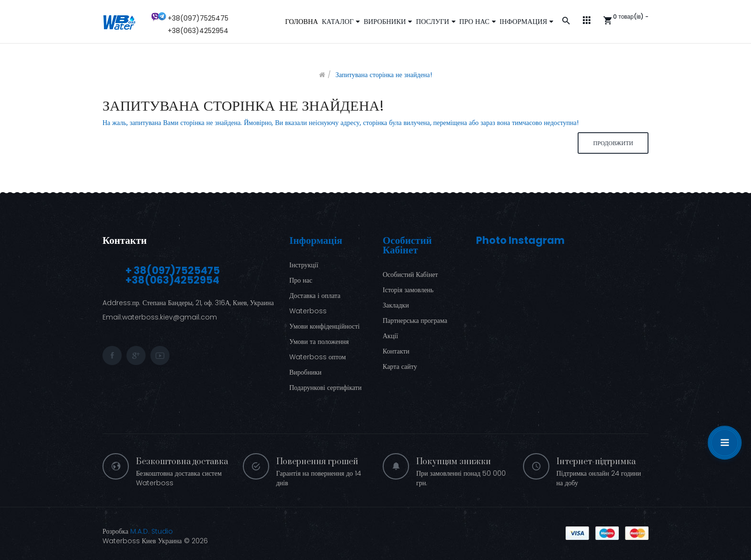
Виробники (305, 372)
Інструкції (304, 265)
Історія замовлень (408, 290)
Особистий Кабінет (410, 274)
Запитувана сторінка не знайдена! (383, 75)
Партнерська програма (415, 320)
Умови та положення (319, 342)
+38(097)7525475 (198, 18)
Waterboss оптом (318, 357)
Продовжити (613, 143)
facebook (112, 355)
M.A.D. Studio (152, 531)
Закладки (396, 305)
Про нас (301, 280)
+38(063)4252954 (198, 31)
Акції (390, 336)
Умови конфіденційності (324, 326)
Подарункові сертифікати (325, 388)
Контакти (125, 240)
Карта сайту (400, 366)
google (136, 355)
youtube (160, 355)
